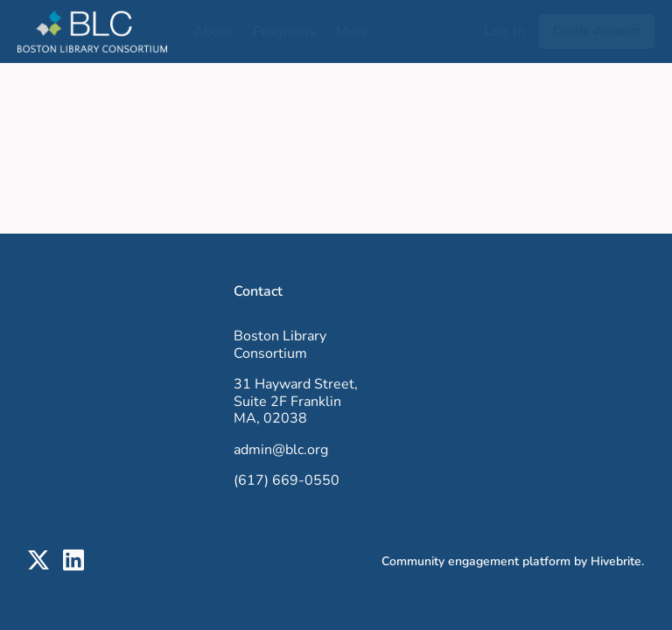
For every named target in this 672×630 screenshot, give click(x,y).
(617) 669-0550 (287, 480)
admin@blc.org (281, 450)
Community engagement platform (476, 561)
